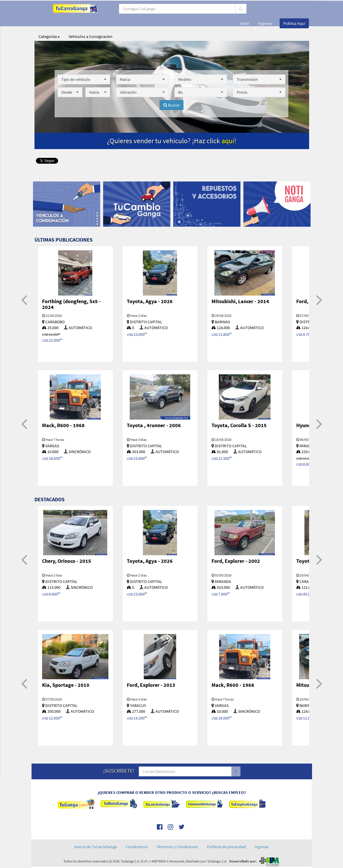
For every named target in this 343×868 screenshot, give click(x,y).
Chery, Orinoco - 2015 (67, 561)
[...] (163, 9)
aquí (228, 141)
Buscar (171, 105)
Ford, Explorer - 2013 (151, 685)
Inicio (245, 23)
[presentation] (24, 300)
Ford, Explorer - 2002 (236, 561)
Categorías (49, 36)
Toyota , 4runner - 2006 (154, 425)
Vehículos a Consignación (91, 36)
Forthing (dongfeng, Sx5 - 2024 (71, 304)
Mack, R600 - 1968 (63, 425)
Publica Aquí (294, 23)
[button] (84, 79)
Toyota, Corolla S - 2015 (239, 425)
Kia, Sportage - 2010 (66, 685)
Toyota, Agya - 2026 (150, 301)
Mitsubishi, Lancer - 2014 (240, 301)
